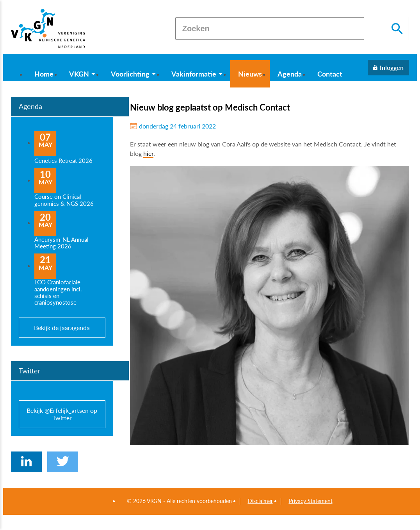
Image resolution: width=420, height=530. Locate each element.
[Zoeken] (270, 29)
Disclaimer (260, 501)
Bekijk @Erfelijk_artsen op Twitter (62, 414)
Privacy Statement (311, 501)
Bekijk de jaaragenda (62, 327)
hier (148, 153)
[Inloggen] (388, 68)
